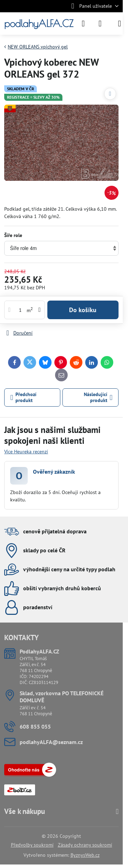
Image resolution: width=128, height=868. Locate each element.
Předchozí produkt (24, 397)
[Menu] (120, 24)
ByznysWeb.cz (85, 855)
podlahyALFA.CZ (39, 24)
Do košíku (83, 310)
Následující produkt (98, 397)
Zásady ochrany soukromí (85, 845)
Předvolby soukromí (32, 845)
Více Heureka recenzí (26, 452)
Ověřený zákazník (54, 472)
